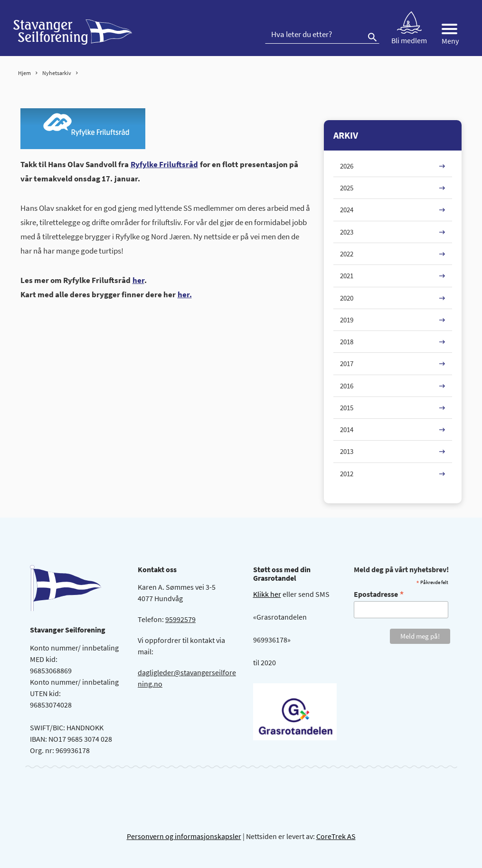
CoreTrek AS (336, 836)
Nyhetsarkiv (57, 73)
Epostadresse (379, 594)
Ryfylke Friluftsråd (164, 164)
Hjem (24, 73)
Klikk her (267, 594)
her (138, 280)
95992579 (180, 619)
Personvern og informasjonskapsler (184, 836)
